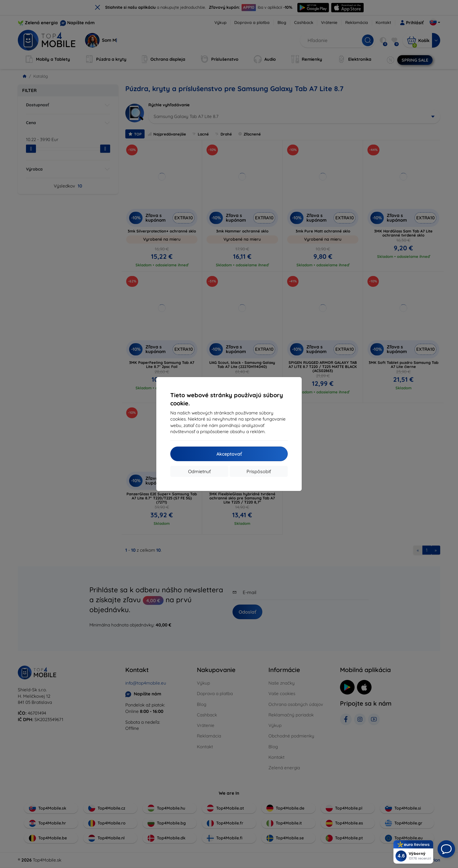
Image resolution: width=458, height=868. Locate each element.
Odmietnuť (199, 471)
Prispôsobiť (259, 471)
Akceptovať (229, 454)
